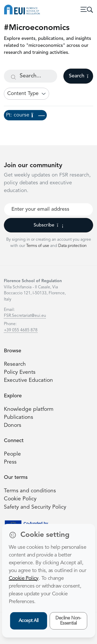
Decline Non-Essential (68, 621)
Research (15, 364)
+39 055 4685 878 (21, 330)
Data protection (72, 246)
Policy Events (20, 372)
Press (10, 462)
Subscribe (48, 225)
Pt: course (25, 115)
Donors (13, 425)
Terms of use (38, 246)
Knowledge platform (29, 409)
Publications (18, 417)
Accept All (29, 621)
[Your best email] (48, 209)
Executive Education (28, 380)
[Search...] (31, 76)
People (12, 454)
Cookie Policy (20, 499)
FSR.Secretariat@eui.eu (25, 316)
